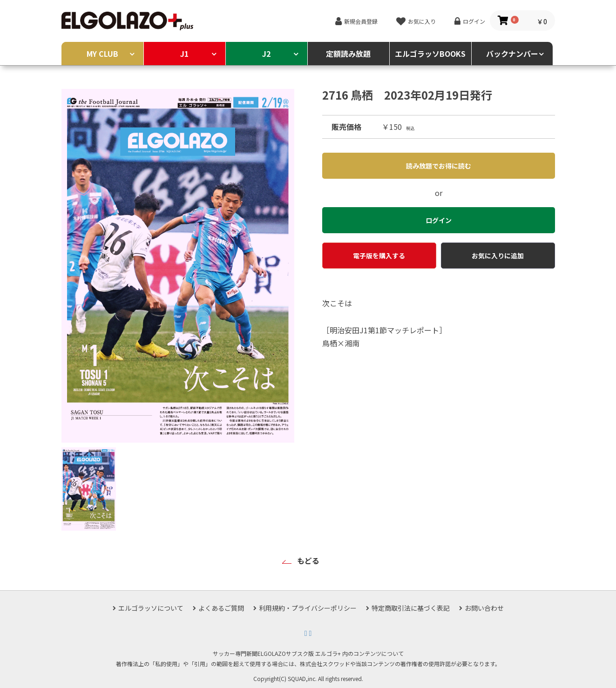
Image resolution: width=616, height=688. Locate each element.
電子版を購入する (379, 256)
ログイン (474, 21)
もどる (308, 560)
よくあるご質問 (221, 608)
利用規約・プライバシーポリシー (308, 608)
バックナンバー (512, 54)
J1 (184, 54)
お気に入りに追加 (498, 256)
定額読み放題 (348, 54)
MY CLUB (102, 54)
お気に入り (422, 21)
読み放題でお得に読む (439, 166)
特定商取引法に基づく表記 (411, 608)
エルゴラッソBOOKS (430, 54)
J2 (266, 54)
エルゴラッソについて (151, 608)
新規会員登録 (361, 21)
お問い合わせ (484, 608)
